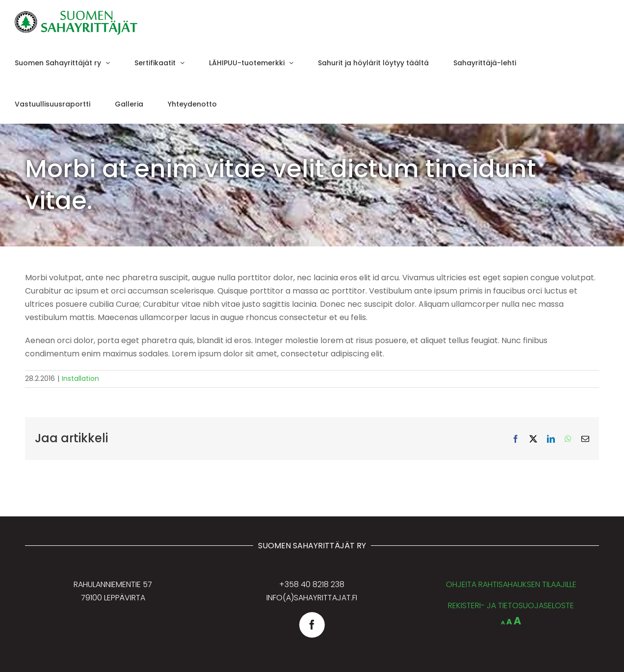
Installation (80, 378)
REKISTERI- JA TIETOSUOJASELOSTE (511, 605)
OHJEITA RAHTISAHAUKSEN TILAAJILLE (511, 584)
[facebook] (312, 625)
